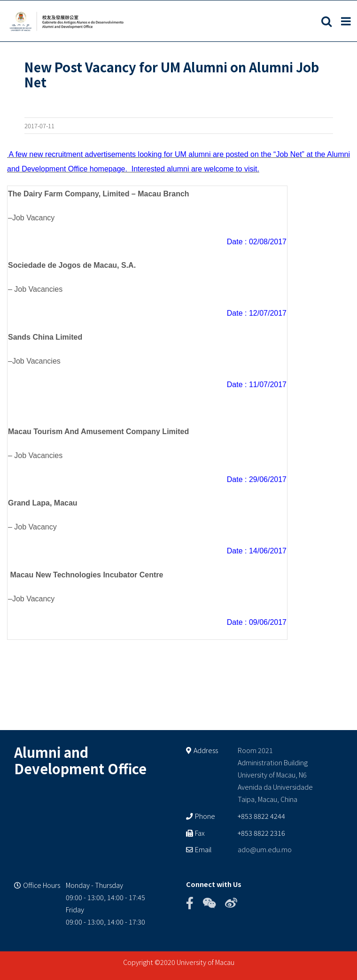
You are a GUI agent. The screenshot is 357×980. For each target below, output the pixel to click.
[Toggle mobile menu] (347, 21)
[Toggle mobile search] (326, 21)
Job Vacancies (38, 289)
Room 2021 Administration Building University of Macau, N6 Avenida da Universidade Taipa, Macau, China (275, 774)
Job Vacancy (33, 218)
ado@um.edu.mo (265, 849)
